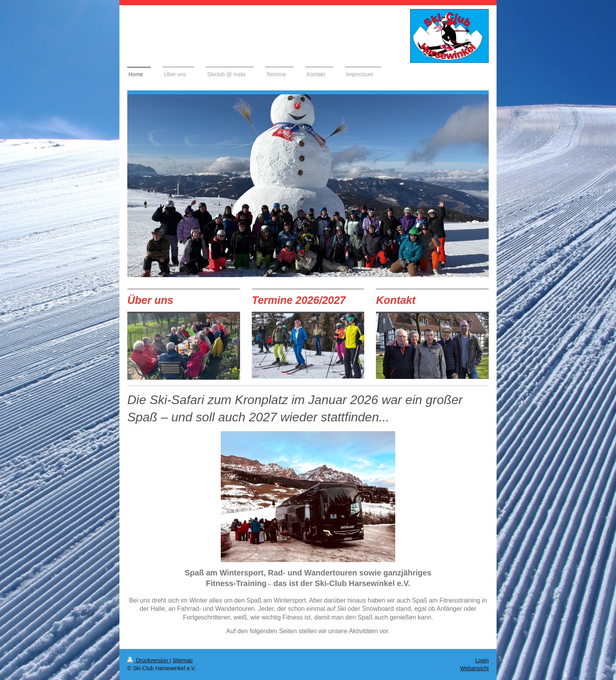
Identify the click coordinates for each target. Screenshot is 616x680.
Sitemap (182, 660)
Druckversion (148, 660)
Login (482, 660)
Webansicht (474, 668)
